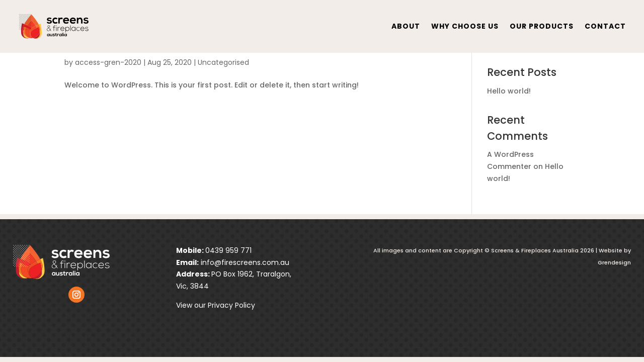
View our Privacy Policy (216, 305)
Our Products (542, 26)
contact (605, 26)
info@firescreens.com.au (244, 262)
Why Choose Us (465, 26)
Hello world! (509, 91)
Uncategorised (223, 62)
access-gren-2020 (108, 62)
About (406, 26)
